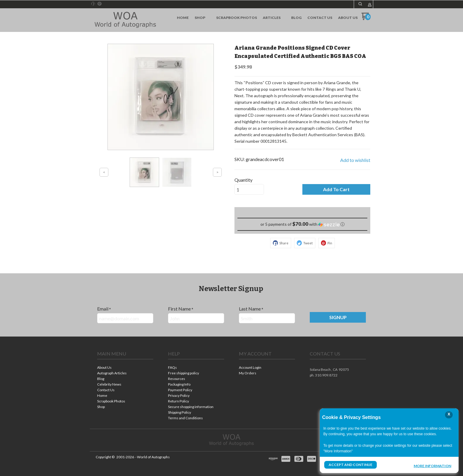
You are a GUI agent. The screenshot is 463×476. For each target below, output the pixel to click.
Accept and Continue (350, 465)
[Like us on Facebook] (93, 4)
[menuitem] (183, 18)
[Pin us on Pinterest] (100, 4)
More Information (432, 465)
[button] (360, 4)
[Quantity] (249, 189)
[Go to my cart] (366, 18)
